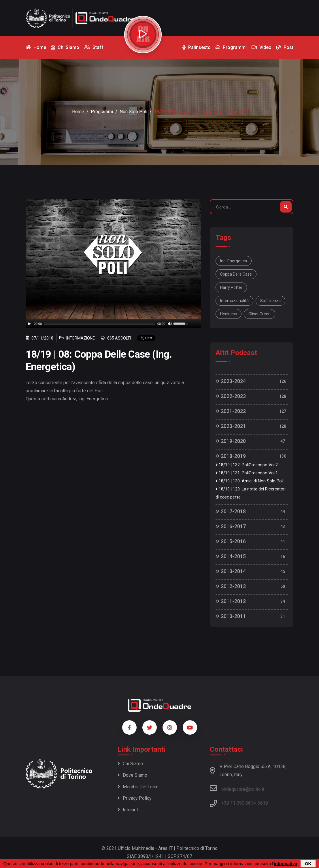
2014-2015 (231, 556)
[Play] (29, 324)
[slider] (100, 324)
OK (308, 864)
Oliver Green (259, 314)
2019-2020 (231, 441)
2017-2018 (231, 511)
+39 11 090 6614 (239, 803)
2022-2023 (231, 396)
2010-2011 (231, 616)
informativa (285, 864)
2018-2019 (231, 456)
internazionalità (234, 301)
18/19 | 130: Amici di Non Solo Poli (250, 481)
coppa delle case (236, 274)
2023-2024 (231, 381)
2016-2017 (231, 526)
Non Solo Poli (133, 112)
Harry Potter (231, 287)
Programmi (102, 112)
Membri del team (138, 787)
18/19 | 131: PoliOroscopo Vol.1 (247, 473)
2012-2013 (231, 586)
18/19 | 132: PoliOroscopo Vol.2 (247, 465)
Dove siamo (132, 775)
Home (78, 112)
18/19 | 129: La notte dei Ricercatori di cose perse (251, 493)
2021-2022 (231, 411)
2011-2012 (231, 601)
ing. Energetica (234, 261)
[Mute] (170, 324)
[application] (114, 324)
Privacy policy (135, 798)
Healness (229, 314)
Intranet (128, 810)
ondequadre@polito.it (237, 788)
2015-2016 (231, 541)
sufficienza (270, 301)
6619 (263, 803)
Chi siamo (130, 764)
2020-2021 (231, 426)
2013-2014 (231, 571)
